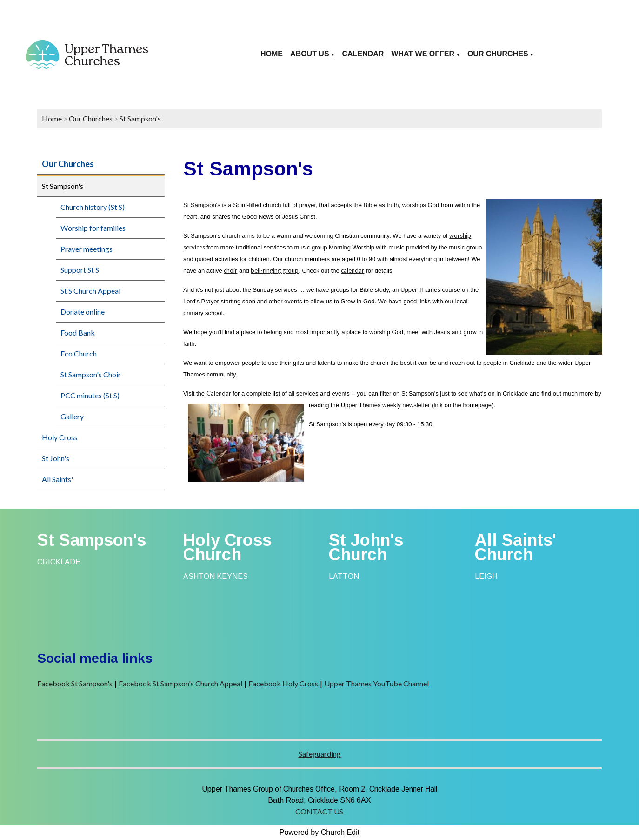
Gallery (72, 416)
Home (272, 54)
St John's (56, 458)
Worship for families (93, 228)
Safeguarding (320, 754)
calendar (353, 270)
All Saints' (57, 479)
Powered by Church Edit (320, 832)
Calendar (363, 54)
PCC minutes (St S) (90, 395)
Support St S (80, 270)
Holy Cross (60, 437)
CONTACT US (319, 811)
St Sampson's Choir (91, 374)
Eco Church (79, 353)
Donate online (83, 312)
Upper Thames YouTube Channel (376, 683)
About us (310, 54)
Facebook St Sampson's (75, 683)
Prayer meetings (87, 249)
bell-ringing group (275, 270)
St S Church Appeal (90, 291)
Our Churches (498, 54)
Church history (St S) (93, 207)
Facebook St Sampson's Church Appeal (180, 683)
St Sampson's (140, 118)
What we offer (423, 54)
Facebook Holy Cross (283, 683)
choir (230, 270)
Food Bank (78, 333)
